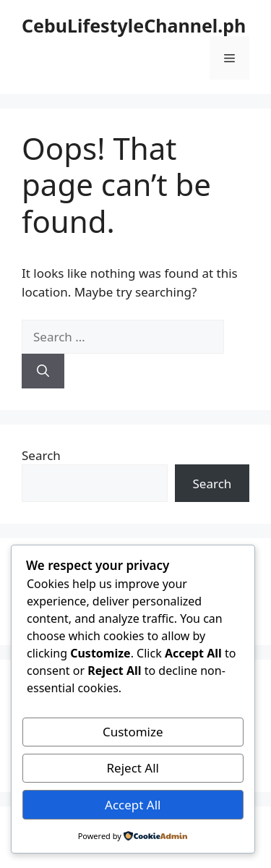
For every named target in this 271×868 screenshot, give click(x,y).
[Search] (43, 371)
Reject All (133, 768)
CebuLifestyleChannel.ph (134, 25)
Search (41, 455)
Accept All (133, 805)
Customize (133, 732)
